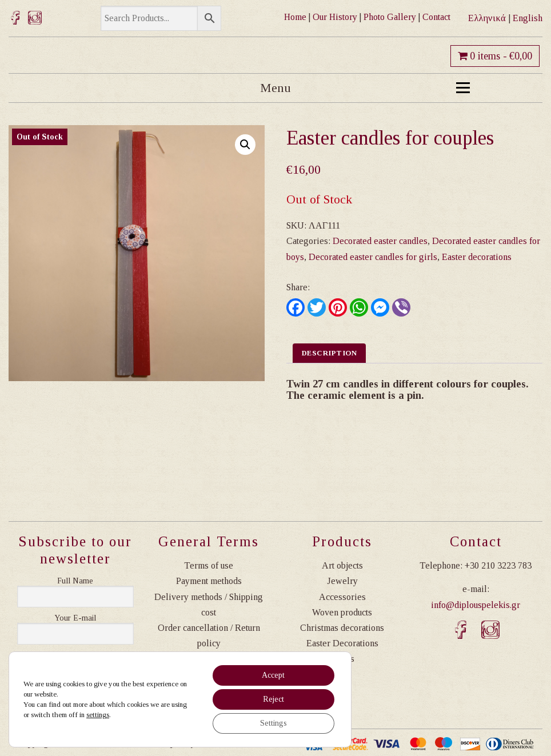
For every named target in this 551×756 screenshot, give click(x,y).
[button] (245, 145)
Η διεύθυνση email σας (75, 618)
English (528, 18)
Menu (365, 88)
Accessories (342, 597)
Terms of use (209, 565)
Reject (273, 699)
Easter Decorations (342, 643)
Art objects (342, 565)
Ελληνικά (487, 18)
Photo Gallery (390, 17)
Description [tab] (330, 353)
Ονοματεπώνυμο (75, 581)
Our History (335, 17)
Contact (436, 17)
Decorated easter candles (380, 241)
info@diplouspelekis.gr (476, 605)
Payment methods (209, 581)
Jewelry (342, 581)
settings (98, 715)
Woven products (342, 612)
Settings (273, 723)
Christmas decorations (342, 628)
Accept (273, 675)
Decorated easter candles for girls (373, 257)
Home (295, 17)
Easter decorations (477, 257)
